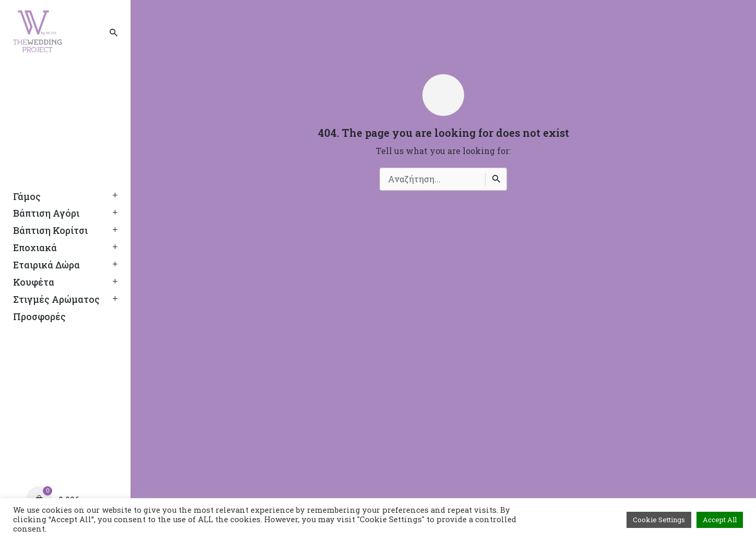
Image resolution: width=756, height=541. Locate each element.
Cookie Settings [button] (659, 520)
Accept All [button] (720, 520)
